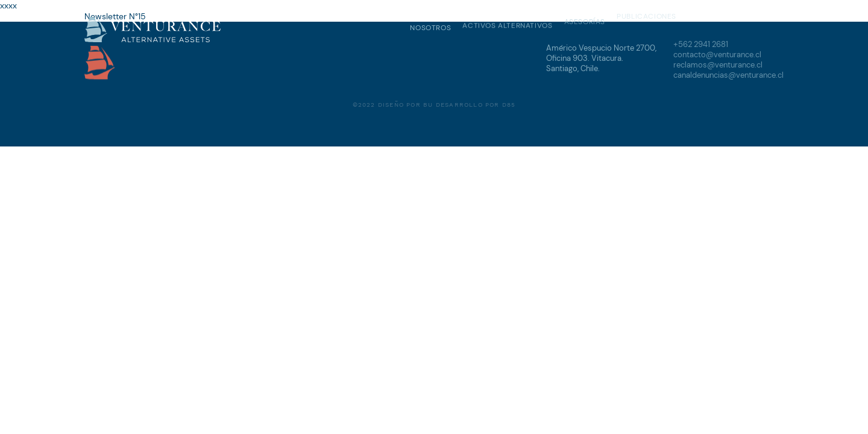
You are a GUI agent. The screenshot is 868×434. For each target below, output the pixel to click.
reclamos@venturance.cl (718, 64)
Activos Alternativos (507, 25)
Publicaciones (646, 15)
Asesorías (585, 21)
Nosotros (430, 27)
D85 (509, 103)
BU (428, 103)
